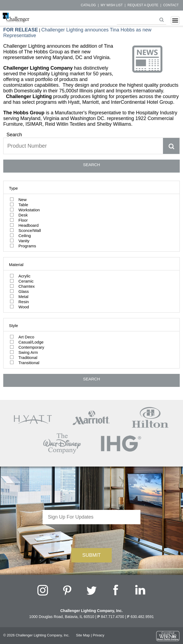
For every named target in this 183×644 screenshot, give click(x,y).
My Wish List (112, 5)
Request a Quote (143, 5)
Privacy (99, 635)
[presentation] (91, 535)
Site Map (83, 635)
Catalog (88, 5)
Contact (171, 5)
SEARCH (92, 165)
